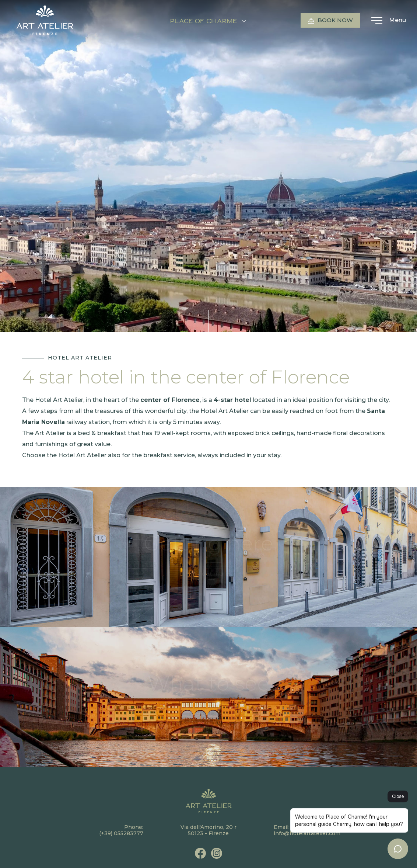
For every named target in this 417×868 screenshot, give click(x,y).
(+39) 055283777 (121, 833)
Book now (330, 20)
